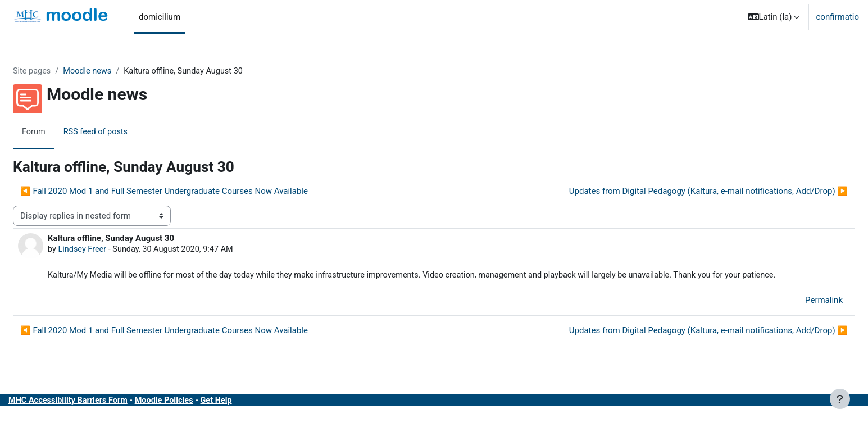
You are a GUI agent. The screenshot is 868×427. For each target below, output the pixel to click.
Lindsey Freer (110, 250)
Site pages (60, 71)
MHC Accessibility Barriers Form (97, 415)
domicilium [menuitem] (160, 17)
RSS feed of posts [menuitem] (124, 132)
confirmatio (837, 17)
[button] (774, 17)
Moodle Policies (197, 415)
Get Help (251, 415)
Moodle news (117, 71)
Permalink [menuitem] (797, 315)
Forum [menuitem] (61, 132)
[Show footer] (840, 399)
